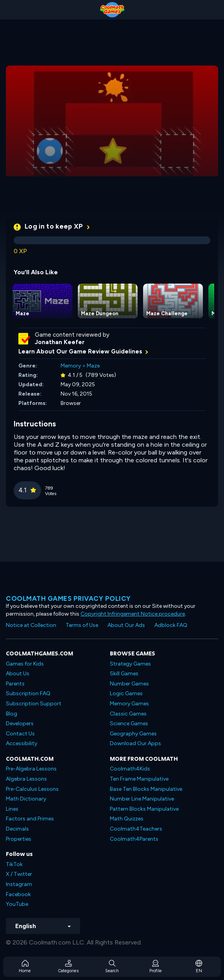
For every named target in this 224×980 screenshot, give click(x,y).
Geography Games (133, 734)
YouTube (17, 904)
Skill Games (124, 674)
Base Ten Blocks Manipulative (146, 789)
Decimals (17, 829)
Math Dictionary (26, 799)
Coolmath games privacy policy (68, 598)
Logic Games (126, 693)
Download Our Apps (135, 743)
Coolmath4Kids (130, 769)
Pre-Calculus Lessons (32, 789)
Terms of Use (82, 625)
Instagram (19, 884)
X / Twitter (19, 874)
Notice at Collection (31, 625)
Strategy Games (130, 664)
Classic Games (128, 714)
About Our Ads (126, 625)
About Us (18, 674)
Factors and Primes (30, 819)
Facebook (18, 894)
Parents (15, 684)
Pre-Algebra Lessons (31, 769)
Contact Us (20, 734)
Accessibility (22, 743)
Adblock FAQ (171, 625)
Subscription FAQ (28, 693)
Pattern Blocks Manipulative (144, 809)
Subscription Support (34, 704)
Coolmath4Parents (134, 839)
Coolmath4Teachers (136, 829)
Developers (20, 723)
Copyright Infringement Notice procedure (133, 614)
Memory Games (129, 704)
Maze (93, 366)
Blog (12, 714)
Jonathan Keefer (60, 342)
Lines (12, 809)
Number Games (129, 684)
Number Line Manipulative (142, 799)
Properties (19, 839)
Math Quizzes (127, 819)
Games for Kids (25, 664)
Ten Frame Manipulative (139, 779)
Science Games (129, 723)
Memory (71, 366)
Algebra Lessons (26, 779)
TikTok (14, 864)
